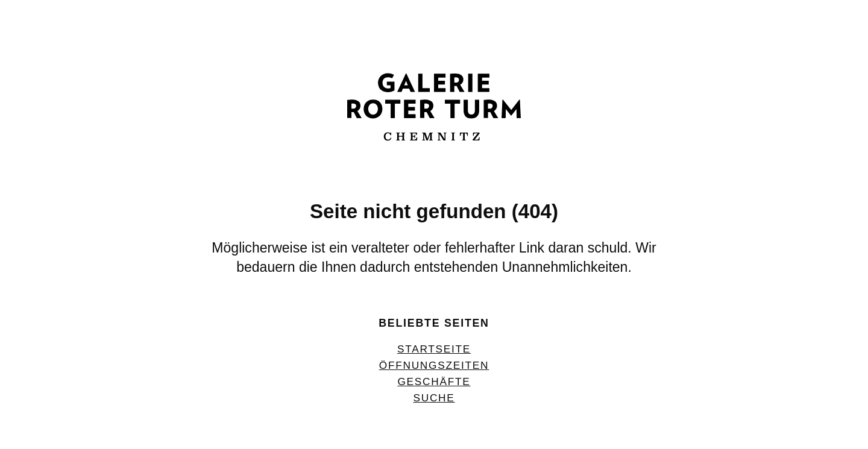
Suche (434, 398)
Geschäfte (434, 381)
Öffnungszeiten (434, 365)
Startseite (434, 349)
